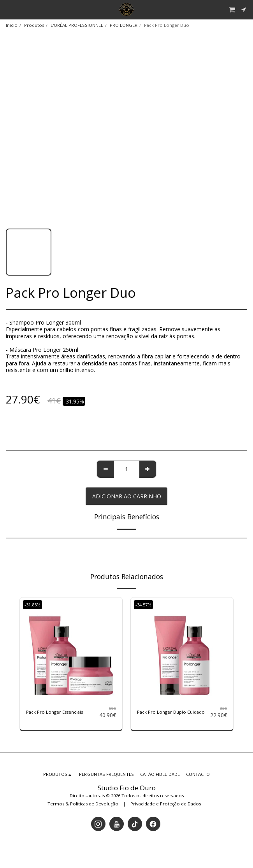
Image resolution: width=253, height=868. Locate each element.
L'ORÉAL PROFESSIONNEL (77, 25)
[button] (9, 9)
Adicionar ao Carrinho (127, 496)
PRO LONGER (124, 25)
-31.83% (33, 605)
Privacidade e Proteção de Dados (166, 804)
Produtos (34, 25)
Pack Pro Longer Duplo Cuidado (171, 712)
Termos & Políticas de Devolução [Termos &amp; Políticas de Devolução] (83, 804)
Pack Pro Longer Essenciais (54, 712)
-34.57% (143, 605)
